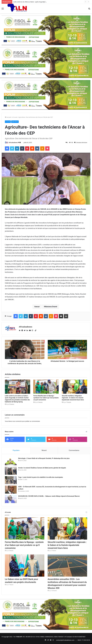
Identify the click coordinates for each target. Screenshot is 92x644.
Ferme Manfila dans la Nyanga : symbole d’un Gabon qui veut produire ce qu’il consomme (46, 398)
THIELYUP (19, 637)
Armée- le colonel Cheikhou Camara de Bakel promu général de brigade (42, 468)
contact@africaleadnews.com (65, 640)
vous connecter (17, 421)
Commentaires (74, 450)
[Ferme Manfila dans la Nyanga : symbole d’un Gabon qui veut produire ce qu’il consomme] (46, 387)
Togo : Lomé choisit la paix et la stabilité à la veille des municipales (41, 477)
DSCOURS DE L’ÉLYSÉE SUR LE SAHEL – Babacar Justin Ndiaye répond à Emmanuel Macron (49, 496)
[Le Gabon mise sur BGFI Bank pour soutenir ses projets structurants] (25, 566)
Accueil (8, 117)
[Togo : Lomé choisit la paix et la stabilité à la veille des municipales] (11, 480)
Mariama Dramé (51, 307)
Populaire (16, 450)
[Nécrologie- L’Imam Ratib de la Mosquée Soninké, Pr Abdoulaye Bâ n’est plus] (11, 461)
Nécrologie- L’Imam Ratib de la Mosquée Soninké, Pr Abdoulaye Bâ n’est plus (44, 458)
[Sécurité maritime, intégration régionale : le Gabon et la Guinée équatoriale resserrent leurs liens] (74, 387)
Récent (44, 450)
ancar (38, 307)
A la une (15, 117)
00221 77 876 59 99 (84, 640)
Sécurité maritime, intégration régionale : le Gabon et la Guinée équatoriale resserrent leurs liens (73, 398)
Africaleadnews (13, 143)
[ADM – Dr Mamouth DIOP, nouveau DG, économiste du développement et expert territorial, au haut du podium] (11, 490)
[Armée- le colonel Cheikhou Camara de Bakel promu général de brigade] (11, 471)
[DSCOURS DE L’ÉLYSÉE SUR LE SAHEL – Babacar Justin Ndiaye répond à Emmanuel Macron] (11, 499)
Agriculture (15, 122)
